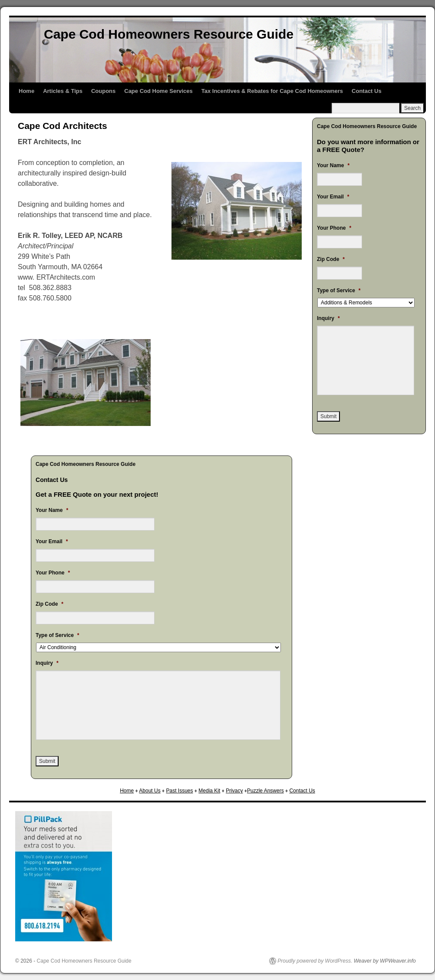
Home (26, 91)
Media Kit (209, 791)
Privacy (234, 791)
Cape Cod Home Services (158, 91)
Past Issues (179, 791)
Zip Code (49, 604)
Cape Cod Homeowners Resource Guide (169, 34)
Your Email (52, 541)
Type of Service (58, 635)
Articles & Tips (63, 91)
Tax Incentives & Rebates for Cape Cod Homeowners (272, 91)
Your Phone (53, 573)
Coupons (103, 91)
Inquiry (47, 663)
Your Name (52, 510)
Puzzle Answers (265, 791)
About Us (150, 791)
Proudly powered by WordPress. (315, 961)
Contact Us (367, 91)
